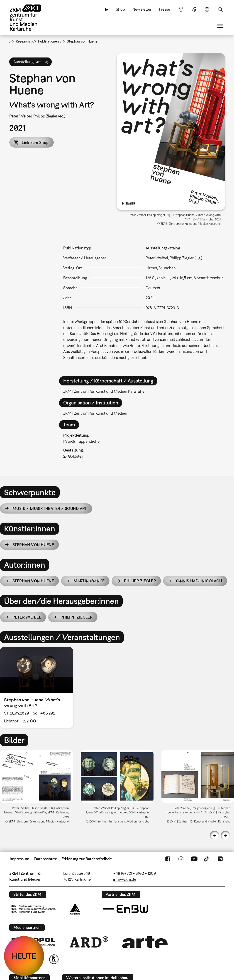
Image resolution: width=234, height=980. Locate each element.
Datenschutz (45, 859)
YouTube (194, 859)
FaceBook (168, 859)
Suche (220, 9)
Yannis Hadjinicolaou (199, 581)
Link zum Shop (35, 142)
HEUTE (24, 956)
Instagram (181, 859)
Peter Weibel (27, 617)
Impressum (19, 859)
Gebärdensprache (194, 9)
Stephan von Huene (33, 545)
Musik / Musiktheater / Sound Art (50, 508)
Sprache (207, 9)
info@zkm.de (125, 879)
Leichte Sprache (181, 9)
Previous (214, 835)
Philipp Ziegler (140, 581)
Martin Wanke (89, 581)
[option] (39, 688)
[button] (171, 132)
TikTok (207, 859)
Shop (120, 9)
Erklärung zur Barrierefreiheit (87, 859)
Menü (220, 26)
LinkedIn (220, 859)
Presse (165, 9)
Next (225, 835)
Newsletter (142, 9)
